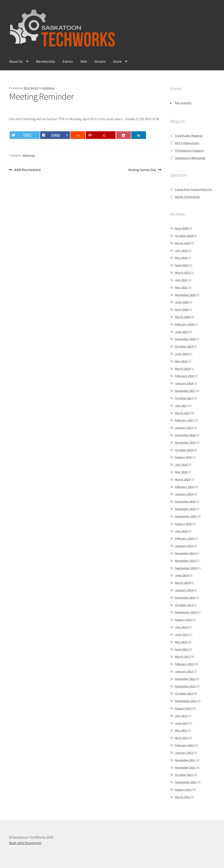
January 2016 (184, 494)
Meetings (29, 155)
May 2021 (181, 287)
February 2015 (184, 538)
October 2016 (184, 450)
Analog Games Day (142, 170)
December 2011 (185, 760)
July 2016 (181, 465)
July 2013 (181, 627)
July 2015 (181, 531)
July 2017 (181, 406)
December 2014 (185, 553)
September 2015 (186, 516)
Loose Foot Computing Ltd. (194, 189)
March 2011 (183, 797)
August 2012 (183, 708)
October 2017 (184, 398)
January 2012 (184, 753)
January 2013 (184, 671)
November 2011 (185, 768)
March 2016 (183, 479)
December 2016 (185, 435)
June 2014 (182, 575)
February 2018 (184, 376)
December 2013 (185, 598)
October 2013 (184, 605)
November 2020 (185, 295)
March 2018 (183, 369)
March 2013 (183, 657)
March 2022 (183, 273)
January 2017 (184, 428)
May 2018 (181, 361)
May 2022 (181, 258)
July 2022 (181, 251)
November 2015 (185, 509)
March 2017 (183, 413)
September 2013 (186, 612)
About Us (16, 61)
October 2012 (184, 693)
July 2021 (181, 280)
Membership (45, 61)
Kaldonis (48, 88)
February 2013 (184, 664)
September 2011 (186, 782)
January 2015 (184, 546)
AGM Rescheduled (27, 170)
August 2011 (183, 790)
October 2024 (184, 236)
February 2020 (184, 324)
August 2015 (183, 524)
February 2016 (184, 487)
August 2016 (183, 457)
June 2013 (182, 635)
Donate (100, 61)
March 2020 (183, 317)
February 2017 (184, 420)
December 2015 (185, 501)
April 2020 (182, 310)
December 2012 (185, 679)
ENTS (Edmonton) (187, 143)
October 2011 (184, 775)
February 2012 (184, 745)
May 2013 (181, 642)
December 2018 (185, 339)
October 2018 (184, 346)
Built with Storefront (25, 843)
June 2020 (182, 302)
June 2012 (182, 723)
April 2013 (182, 649)
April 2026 (182, 228)
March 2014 (183, 583)
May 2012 (181, 730)
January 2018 (184, 383)
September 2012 (186, 701)
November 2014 (185, 561)
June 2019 (182, 332)
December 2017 (185, 391)
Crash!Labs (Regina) (189, 136)
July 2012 (181, 716)
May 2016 (181, 472)
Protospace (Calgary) (190, 150)
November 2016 (185, 443)
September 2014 (186, 568)
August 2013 (183, 620)
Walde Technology (187, 197)
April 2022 (182, 265)
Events (68, 61)
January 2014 (184, 590)
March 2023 (183, 243)
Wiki (84, 61)
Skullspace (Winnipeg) (190, 158)
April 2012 (182, 738)
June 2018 (182, 354)
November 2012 (185, 686)
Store (117, 61)
